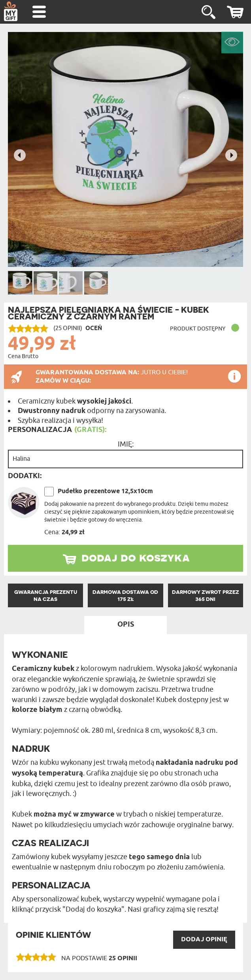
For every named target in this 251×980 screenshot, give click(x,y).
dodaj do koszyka (136, 557)
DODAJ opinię (204, 940)
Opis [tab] (126, 625)
